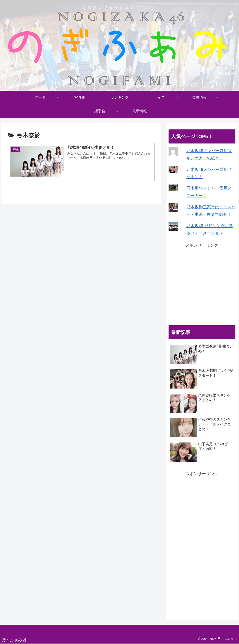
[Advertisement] (202, 285)
